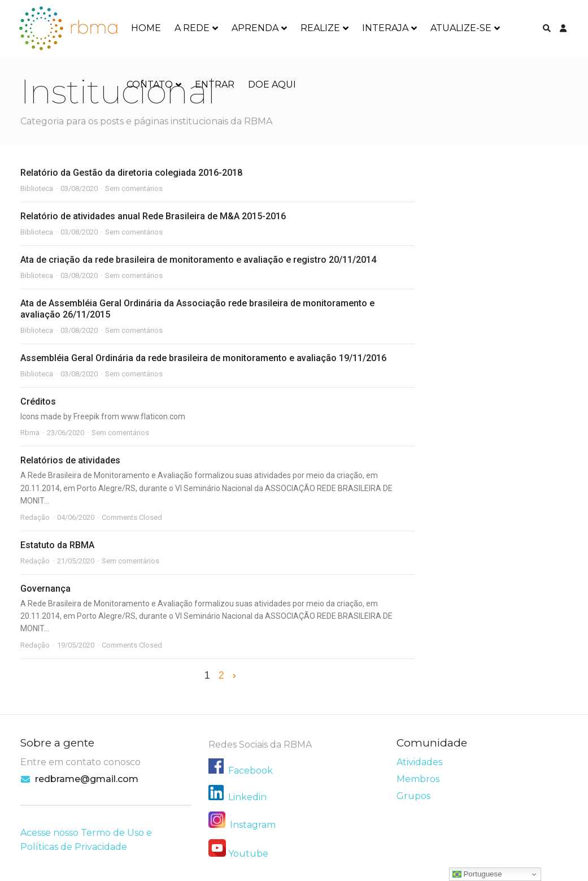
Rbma (30, 433)
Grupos (413, 796)
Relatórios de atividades (70, 460)
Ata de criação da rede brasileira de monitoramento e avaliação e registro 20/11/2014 (198, 260)
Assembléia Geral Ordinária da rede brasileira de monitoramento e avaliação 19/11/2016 (203, 358)
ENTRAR (215, 84)
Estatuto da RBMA (57, 545)
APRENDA (255, 28)
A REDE (192, 28)
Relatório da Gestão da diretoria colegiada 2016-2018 (131, 173)
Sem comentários (134, 188)
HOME (146, 28)
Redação (35, 517)
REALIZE (320, 28)
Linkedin (247, 797)
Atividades (419, 762)
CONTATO (150, 84)
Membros (418, 779)
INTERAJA (385, 28)
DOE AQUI (272, 84)
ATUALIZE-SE (461, 28)
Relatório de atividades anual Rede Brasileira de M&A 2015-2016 (153, 216)
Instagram (242, 825)
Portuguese (477, 874)
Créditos (38, 402)
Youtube (248, 854)
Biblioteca (37, 188)
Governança (45, 589)
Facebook (251, 771)
